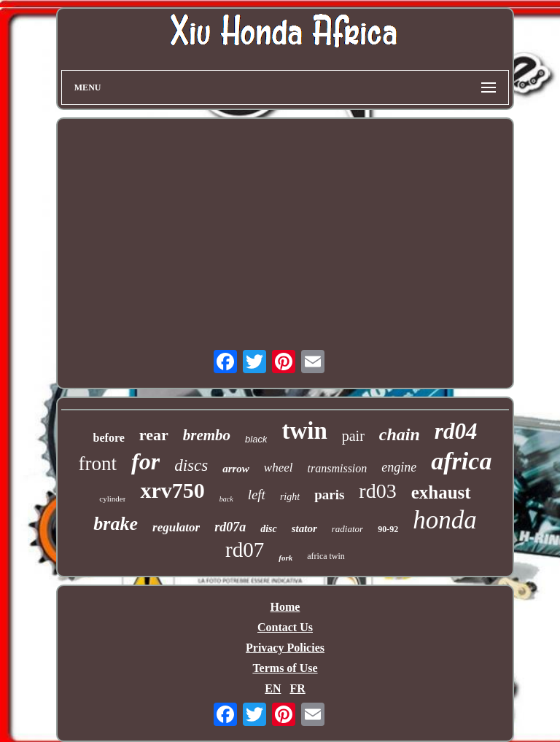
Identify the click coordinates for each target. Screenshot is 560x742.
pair (353, 436)
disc (269, 529)
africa (461, 461)
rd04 (456, 431)
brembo (207, 435)
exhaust (441, 492)
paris (329, 495)
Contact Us (285, 627)
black (256, 439)
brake (116, 524)
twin (304, 431)
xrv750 (172, 490)
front (98, 464)
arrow (236, 469)
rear (154, 435)
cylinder (112, 499)
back (226, 499)
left (257, 495)
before (109, 438)
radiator (347, 529)
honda (445, 520)
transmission (338, 468)
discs (191, 465)
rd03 (377, 491)
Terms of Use (285, 668)
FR (297, 688)
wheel (279, 468)
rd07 (245, 550)
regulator (176, 527)
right (290, 497)
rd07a (230, 527)
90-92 (388, 529)
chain (400, 434)
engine (399, 467)
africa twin (326, 556)
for (145, 461)
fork (285, 558)
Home (285, 607)
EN (273, 688)
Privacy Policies (285, 648)
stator (304, 528)
